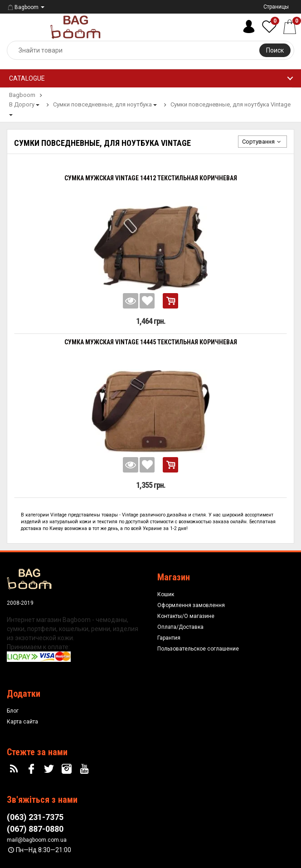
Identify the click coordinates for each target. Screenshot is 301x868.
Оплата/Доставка (180, 627)
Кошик (166, 594)
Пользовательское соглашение (198, 649)
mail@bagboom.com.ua (37, 840)
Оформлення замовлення (191, 605)
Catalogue (27, 78)
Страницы (276, 7)
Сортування (262, 142)
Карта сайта (22, 722)
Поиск (275, 50)
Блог (13, 711)
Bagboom (23, 7)
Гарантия (169, 638)
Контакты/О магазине (186, 616)
